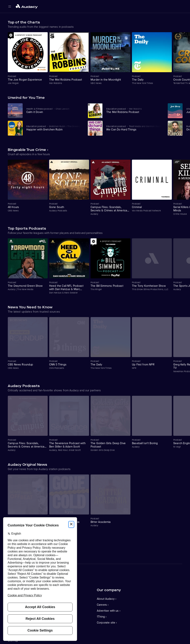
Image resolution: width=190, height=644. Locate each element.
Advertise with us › (109, 611)
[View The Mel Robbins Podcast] (134, 111)
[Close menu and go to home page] (27, 6)
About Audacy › (107, 599)
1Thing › (102, 617)
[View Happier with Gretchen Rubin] (54, 128)
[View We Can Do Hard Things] (134, 128)
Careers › (103, 605)
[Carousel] (95, 58)
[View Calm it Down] (54, 111)
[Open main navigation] (10, 7)
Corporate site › (107, 623)
